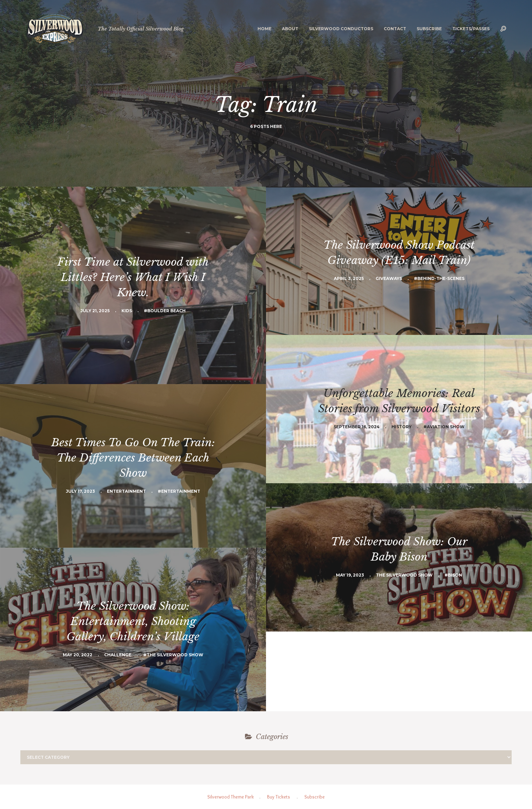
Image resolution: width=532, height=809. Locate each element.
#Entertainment (179, 491)
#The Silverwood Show (173, 655)
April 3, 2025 (349, 278)
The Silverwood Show (404, 575)
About (290, 29)
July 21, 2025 (95, 311)
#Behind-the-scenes (439, 278)
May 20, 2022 (78, 655)
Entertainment (126, 491)
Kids (127, 311)
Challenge (118, 655)
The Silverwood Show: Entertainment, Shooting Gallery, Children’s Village (133, 621)
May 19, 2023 (350, 575)
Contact (395, 29)
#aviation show (444, 427)
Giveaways (389, 278)
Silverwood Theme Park (231, 797)
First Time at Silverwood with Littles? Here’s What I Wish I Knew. (133, 277)
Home (264, 29)
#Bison (453, 575)
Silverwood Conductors (341, 29)
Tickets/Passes (471, 29)
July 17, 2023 (80, 491)
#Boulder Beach (165, 311)
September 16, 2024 (357, 427)
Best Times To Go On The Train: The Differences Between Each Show (133, 458)
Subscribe (429, 29)
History (402, 427)
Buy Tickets (279, 797)
